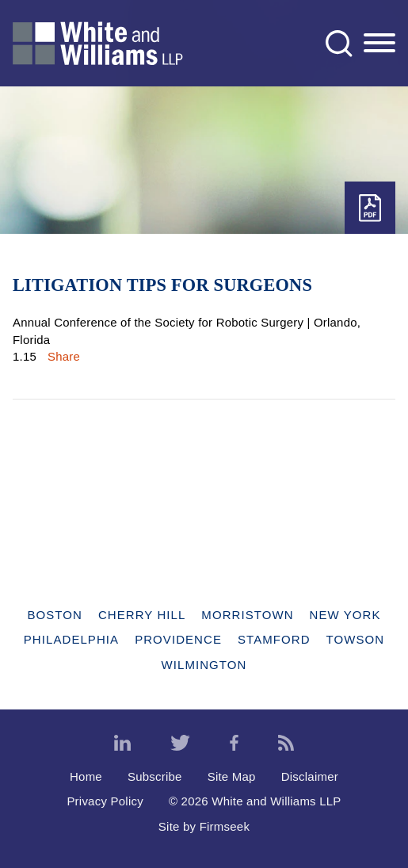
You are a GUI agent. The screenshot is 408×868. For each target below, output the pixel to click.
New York (345, 615)
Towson (356, 639)
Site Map (232, 776)
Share (64, 356)
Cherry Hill (142, 615)
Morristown (247, 615)
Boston (54, 615)
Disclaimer (310, 776)
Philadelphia (71, 639)
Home (86, 776)
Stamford (274, 639)
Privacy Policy (105, 801)
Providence (178, 639)
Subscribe (155, 776)
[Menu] (379, 44)
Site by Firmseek (204, 826)
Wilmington (204, 665)
